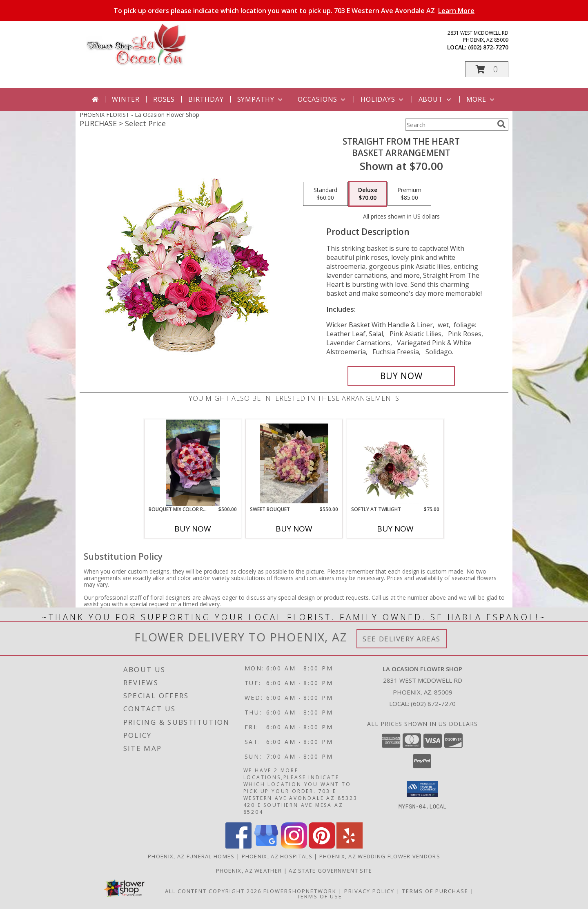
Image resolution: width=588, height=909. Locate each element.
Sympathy (261, 99)
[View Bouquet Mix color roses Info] (193, 462)
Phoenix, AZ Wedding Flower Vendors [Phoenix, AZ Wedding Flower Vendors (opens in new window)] (380, 856)
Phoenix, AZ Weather (249, 871)
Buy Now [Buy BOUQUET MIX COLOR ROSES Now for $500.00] (193, 529)
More (481, 99)
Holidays (383, 99)
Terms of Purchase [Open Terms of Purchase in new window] (435, 891)
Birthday (206, 99)
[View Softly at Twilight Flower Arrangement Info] (395, 462)
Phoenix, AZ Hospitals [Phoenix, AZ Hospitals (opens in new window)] (277, 856)
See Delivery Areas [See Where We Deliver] (402, 639)
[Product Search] (450, 125)
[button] (487, 69)
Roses (164, 99)
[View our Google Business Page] (266, 846)
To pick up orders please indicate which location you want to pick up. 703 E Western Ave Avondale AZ (294, 11)
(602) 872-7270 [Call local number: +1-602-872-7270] (488, 47)
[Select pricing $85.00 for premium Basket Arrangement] (409, 194)
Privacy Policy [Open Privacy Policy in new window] (369, 891)
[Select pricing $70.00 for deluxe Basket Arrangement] (368, 194)
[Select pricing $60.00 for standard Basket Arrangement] (325, 194)
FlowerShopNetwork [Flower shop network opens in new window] (300, 891)
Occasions (322, 99)
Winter (126, 99)
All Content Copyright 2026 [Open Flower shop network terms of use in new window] (213, 891)
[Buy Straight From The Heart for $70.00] (401, 376)
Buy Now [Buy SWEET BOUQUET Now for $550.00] (294, 529)
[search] (501, 124)
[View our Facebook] (238, 846)
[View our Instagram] (294, 846)
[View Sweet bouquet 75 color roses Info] (294, 462)
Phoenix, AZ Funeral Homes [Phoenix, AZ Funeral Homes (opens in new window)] (191, 856)
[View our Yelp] (350, 846)
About (436, 99)
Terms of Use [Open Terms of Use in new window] (320, 896)
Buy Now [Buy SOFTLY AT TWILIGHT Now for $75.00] (395, 529)
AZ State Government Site (330, 871)
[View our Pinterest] (322, 846)
